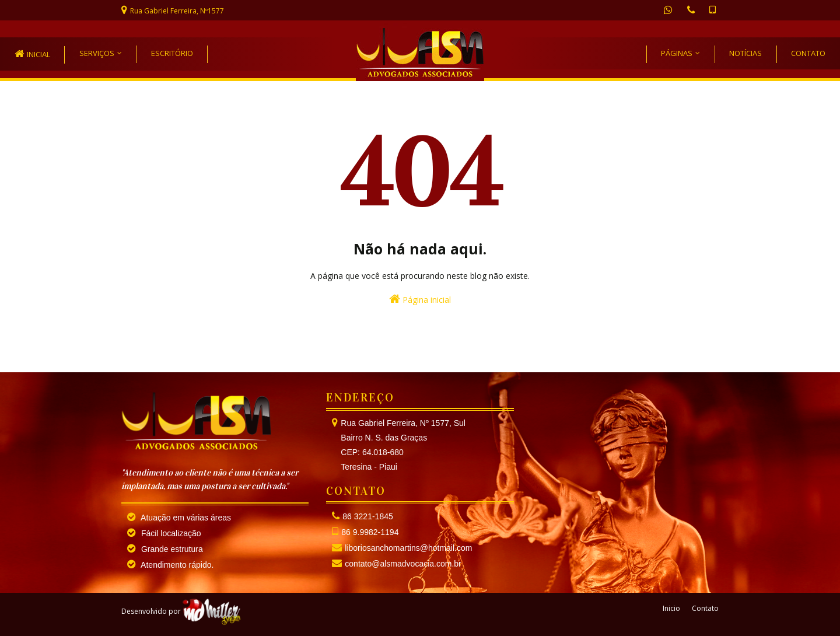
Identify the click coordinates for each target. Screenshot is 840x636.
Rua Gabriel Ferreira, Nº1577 (177, 11)
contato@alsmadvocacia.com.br (403, 564)
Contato (705, 608)
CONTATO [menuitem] (808, 53)
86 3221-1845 (367, 516)
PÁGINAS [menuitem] (677, 53)
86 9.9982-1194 (370, 532)
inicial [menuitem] (38, 54)
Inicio (671, 608)
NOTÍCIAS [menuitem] (745, 53)
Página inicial (420, 299)
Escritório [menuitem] (172, 53)
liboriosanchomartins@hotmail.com (408, 548)
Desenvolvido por (181, 611)
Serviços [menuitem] (97, 53)
